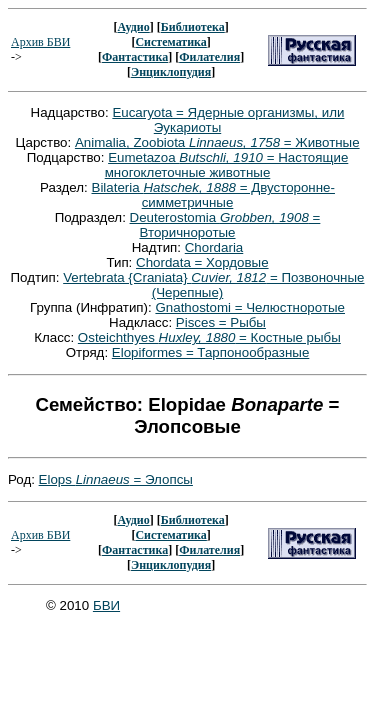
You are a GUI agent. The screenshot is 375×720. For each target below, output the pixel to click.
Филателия (209, 57)
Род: (23, 479)
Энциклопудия (171, 72)
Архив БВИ (40, 42)
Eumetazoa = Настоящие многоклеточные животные (227, 165)
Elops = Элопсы (116, 479)
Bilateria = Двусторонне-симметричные (213, 195)
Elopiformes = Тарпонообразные (211, 352)
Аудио (133, 27)
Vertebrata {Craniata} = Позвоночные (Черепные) (213, 285)
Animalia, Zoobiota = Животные (217, 142)
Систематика (170, 42)
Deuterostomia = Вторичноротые (225, 225)
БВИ (106, 605)
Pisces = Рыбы (221, 322)
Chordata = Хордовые (202, 262)
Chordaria (214, 247)
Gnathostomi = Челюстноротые (250, 307)
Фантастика (135, 57)
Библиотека (193, 27)
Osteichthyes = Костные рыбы (209, 337)
